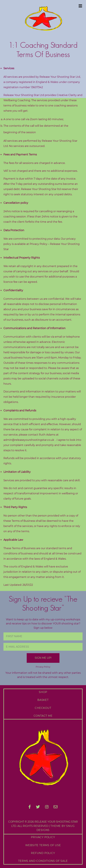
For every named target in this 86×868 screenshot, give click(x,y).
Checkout (43, 708)
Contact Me (43, 716)
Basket (43, 700)
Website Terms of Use (43, 845)
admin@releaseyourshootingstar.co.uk (29, 440)
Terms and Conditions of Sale (43, 861)
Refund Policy (43, 853)
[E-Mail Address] (43, 647)
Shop (43, 692)
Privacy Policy (43, 667)
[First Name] (43, 636)
